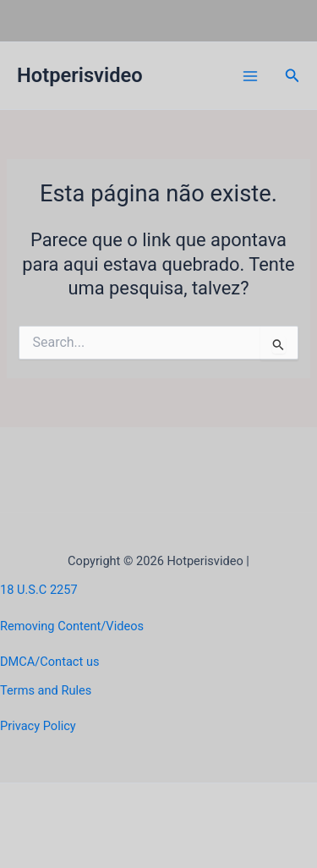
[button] (292, 76)
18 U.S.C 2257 (39, 590)
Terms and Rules (46, 690)
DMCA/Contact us (49, 662)
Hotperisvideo (80, 75)
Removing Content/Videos (72, 626)
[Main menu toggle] (250, 76)
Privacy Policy (38, 726)
